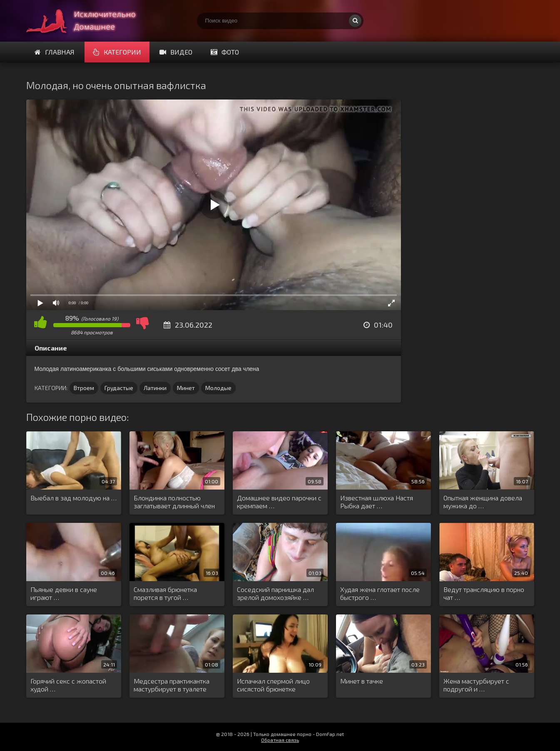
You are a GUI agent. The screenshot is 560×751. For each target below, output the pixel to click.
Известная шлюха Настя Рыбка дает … (377, 502)
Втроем (84, 388)
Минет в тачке (362, 681)
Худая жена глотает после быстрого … (380, 593)
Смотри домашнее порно (89, 21)
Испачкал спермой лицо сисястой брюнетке (273, 685)
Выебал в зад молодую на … (73, 498)
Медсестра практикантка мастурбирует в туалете (172, 685)
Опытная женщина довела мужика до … (483, 502)
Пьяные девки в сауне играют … (64, 593)
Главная (55, 52)
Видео (176, 52)
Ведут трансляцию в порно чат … (484, 593)
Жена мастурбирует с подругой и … (476, 685)
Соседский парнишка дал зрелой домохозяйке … (275, 593)
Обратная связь (280, 740)
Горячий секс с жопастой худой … (68, 685)
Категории (117, 52)
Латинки (155, 388)
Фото (225, 52)
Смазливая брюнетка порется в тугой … (165, 593)
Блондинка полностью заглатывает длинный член (174, 502)
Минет (186, 388)
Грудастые (119, 388)
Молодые (218, 388)
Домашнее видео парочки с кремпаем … (279, 502)
